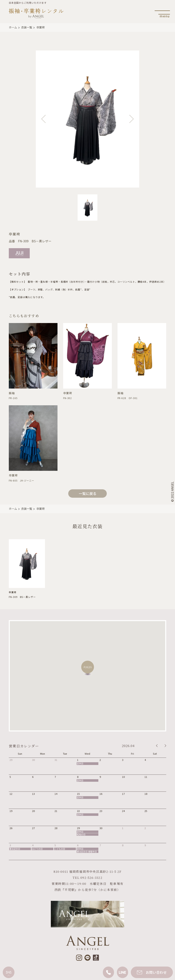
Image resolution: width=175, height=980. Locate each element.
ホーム (13, 27)
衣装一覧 (27, 27)
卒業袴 (40, 27)
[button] (88, 668)
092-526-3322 (91, 877)
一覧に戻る (88, 493)
